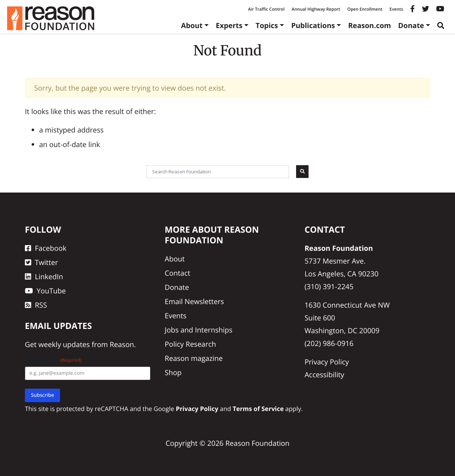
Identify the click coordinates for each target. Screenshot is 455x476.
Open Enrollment (365, 9)
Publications (313, 25)
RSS (36, 305)
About (192, 25)
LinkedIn (44, 277)
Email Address (53, 360)
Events (396, 9)
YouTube (45, 291)
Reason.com (370, 25)
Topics (267, 25)
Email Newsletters (194, 301)
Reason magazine (194, 358)
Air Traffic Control (266, 9)
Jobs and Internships (198, 330)
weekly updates (64, 344)
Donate (411, 25)
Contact (177, 273)
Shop (173, 372)
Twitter (41, 262)
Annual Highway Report (316, 9)
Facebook (46, 248)
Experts (229, 25)
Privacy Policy (327, 362)
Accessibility (325, 375)
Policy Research (190, 344)
